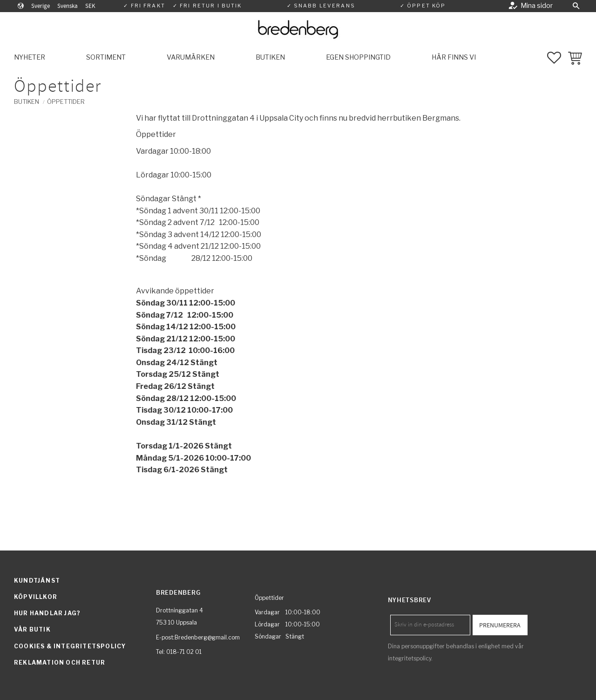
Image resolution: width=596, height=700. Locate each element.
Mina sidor (537, 6)
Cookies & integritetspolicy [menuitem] (70, 646)
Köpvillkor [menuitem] (36, 597)
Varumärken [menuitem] (191, 57)
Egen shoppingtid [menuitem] (358, 57)
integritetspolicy (410, 658)
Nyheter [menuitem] (30, 57)
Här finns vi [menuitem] (454, 57)
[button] (576, 6)
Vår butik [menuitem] (32, 629)
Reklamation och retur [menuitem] (60, 663)
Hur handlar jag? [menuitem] (47, 613)
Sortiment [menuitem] (106, 57)
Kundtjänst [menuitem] (37, 581)
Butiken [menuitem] (270, 57)
